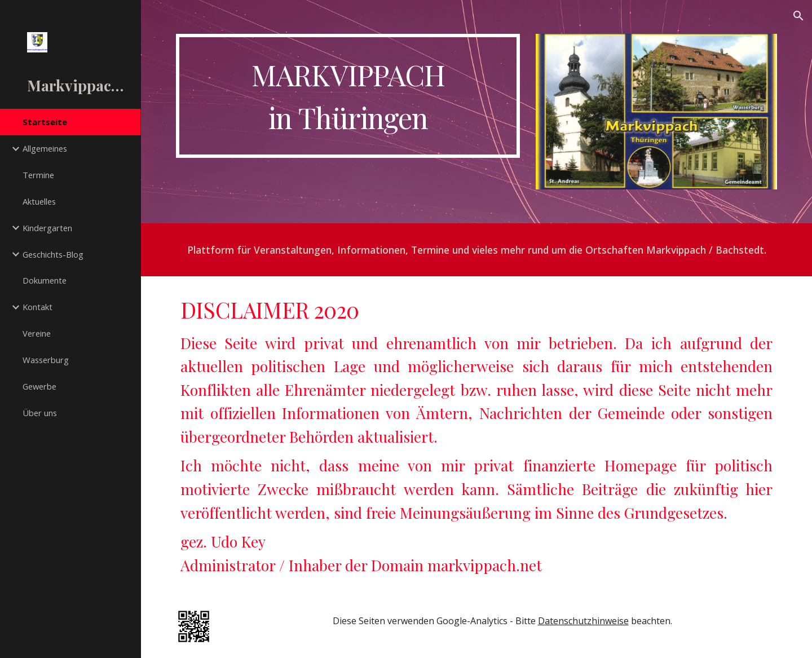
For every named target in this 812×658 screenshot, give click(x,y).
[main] (348, 96)
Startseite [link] (45, 122)
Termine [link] (38, 175)
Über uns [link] (40, 413)
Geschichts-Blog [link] (53, 254)
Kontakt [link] (37, 307)
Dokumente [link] (45, 280)
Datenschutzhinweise (583, 621)
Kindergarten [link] (47, 228)
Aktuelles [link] (39, 201)
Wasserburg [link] (46, 360)
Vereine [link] (37, 333)
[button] (798, 16)
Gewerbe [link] (39, 386)
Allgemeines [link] (45, 148)
